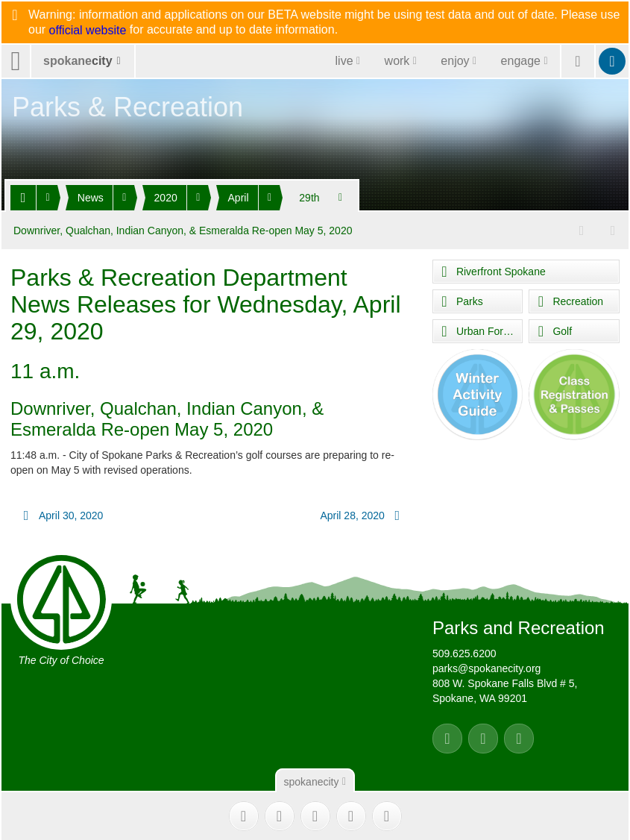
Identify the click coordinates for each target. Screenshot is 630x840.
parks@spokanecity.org (486, 668)
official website (88, 31)
